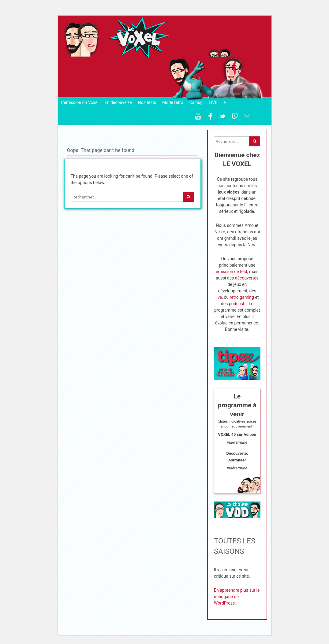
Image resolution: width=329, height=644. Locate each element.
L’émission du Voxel (80, 102)
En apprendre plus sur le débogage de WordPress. (237, 597)
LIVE (213, 102)
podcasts (238, 304)
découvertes (247, 278)
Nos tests (147, 102)
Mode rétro (173, 102)
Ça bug (196, 102)
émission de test (232, 272)
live (219, 297)
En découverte (118, 102)
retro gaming (242, 297)
